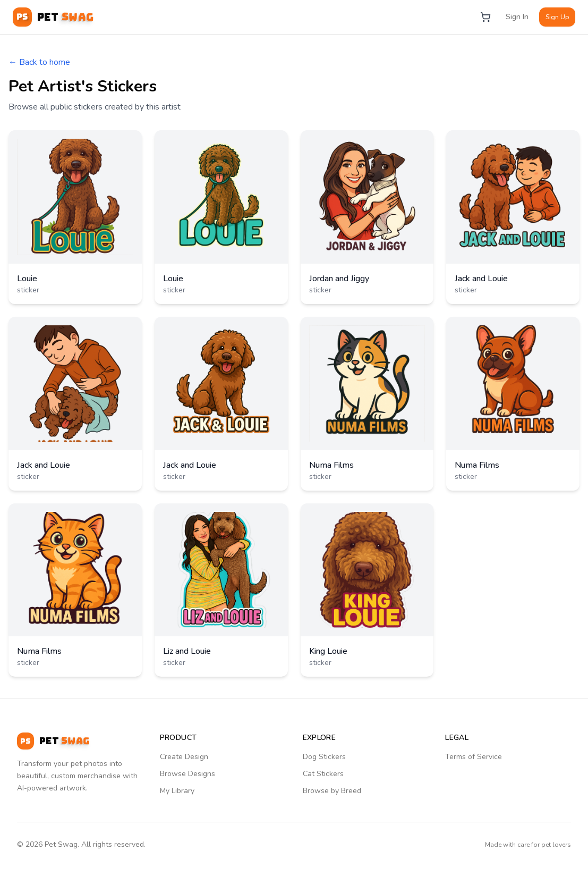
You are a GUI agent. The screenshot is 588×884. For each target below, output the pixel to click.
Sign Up (557, 17)
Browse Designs (188, 774)
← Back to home (39, 62)
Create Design (184, 757)
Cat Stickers (323, 774)
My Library (177, 791)
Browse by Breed (332, 791)
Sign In (517, 17)
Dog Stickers (324, 757)
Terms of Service (474, 757)
